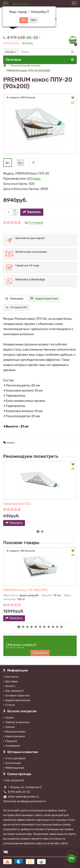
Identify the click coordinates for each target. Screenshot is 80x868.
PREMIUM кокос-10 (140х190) (25, 590)
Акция (8, 717)
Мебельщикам (14, 768)
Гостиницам (12, 763)
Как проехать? (14, 780)
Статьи (9, 705)
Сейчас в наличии (16, 722)
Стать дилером (14, 758)
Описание (15, 299)
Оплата (9, 686)
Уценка (9, 727)
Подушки (10, 741)
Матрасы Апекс (15, 732)
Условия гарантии (16, 695)
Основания (12, 746)
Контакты (11, 677)
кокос (11, 443)
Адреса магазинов (17, 700)
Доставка (10, 681)
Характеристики (44, 299)
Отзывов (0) (16, 307)
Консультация (12, 43)
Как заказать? (13, 691)
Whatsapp (28, 43)
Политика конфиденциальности (25, 801)
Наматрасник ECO (17, 504)
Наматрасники (14, 736)
